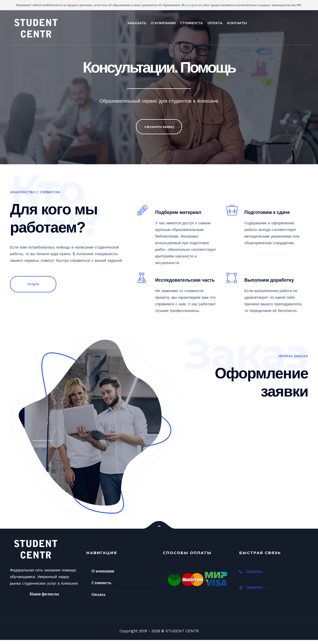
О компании (103, 571)
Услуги (33, 284)
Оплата (98, 594)
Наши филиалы (44, 594)
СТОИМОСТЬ (191, 23)
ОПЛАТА (215, 23)
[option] (159, 87)
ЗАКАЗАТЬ (137, 23)
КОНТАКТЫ (237, 23)
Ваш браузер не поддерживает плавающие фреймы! (242, 456)
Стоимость (101, 583)
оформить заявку (159, 127)
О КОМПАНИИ (163, 23)
